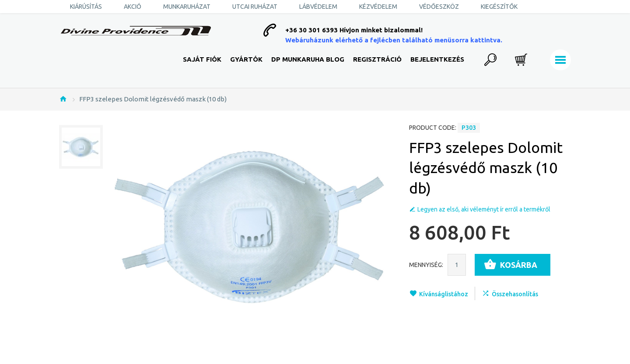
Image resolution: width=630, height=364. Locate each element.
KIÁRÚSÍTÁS (86, 7)
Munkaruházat (187, 7)
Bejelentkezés (437, 59)
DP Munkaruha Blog (308, 59)
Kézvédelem (378, 7)
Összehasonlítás (515, 294)
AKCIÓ (133, 7)
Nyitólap (63, 99)
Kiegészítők (499, 7)
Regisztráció (377, 59)
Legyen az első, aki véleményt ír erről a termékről (484, 209)
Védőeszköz (439, 7)
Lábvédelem (318, 7)
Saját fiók (202, 59)
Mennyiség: (426, 265)
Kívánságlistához (444, 294)
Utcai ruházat (255, 7)
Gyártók (246, 59)
